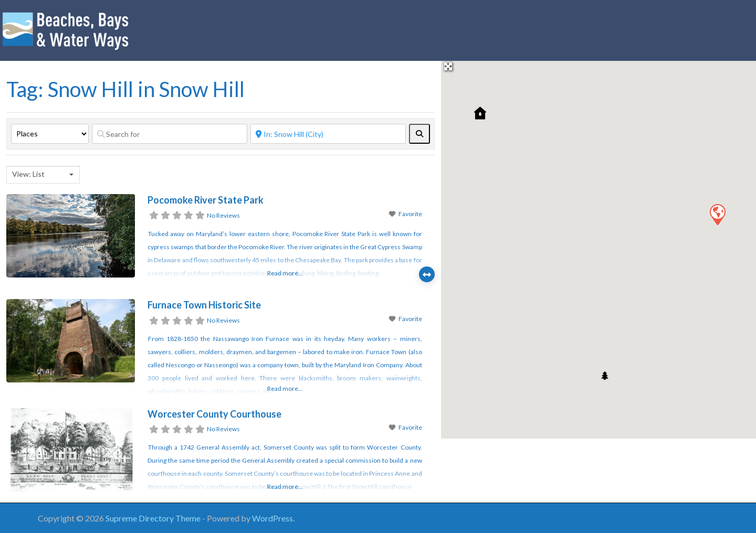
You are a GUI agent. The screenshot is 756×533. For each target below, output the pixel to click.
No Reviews (223, 215)
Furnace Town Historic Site (204, 305)
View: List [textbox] (28, 174)
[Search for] (170, 134)
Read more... (285, 273)
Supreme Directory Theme (154, 518)
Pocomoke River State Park (206, 200)
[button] (717, 214)
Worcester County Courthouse (214, 414)
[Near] (328, 134)
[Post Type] (50, 134)
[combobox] (43, 175)
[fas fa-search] (419, 134)
